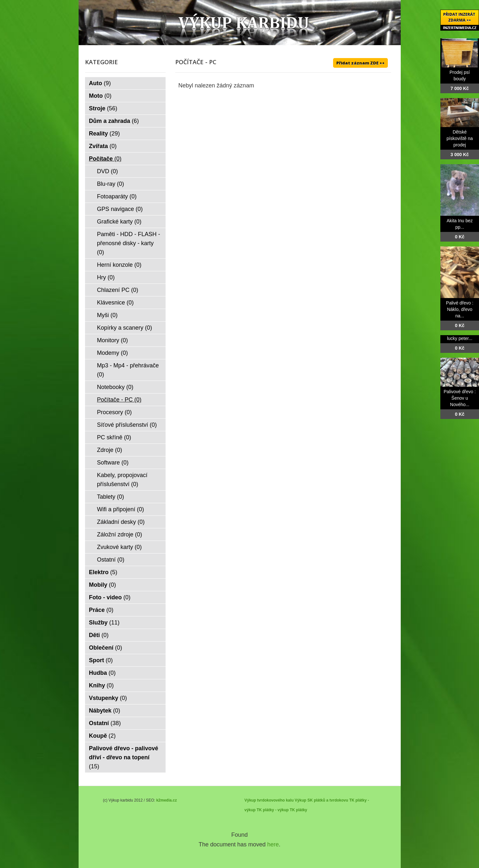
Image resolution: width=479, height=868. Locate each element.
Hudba (102, 673)
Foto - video (110, 597)
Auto (100, 83)
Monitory (112, 340)
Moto (100, 96)
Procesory (114, 412)
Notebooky (115, 387)
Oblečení (105, 648)
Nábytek (105, 711)
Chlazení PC (118, 290)
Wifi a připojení (120, 509)
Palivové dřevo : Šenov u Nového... (460, 398)
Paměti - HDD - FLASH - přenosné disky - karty (129, 243)
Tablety (110, 497)
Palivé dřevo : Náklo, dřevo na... (460, 309)
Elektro (103, 572)
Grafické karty (119, 222)
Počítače (105, 159)
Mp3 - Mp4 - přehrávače (128, 370)
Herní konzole (119, 265)
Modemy (112, 353)
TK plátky (298, 810)
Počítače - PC (119, 400)
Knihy (101, 685)
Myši (107, 315)
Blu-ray (110, 184)
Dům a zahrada (114, 121)
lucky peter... (460, 338)
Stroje (103, 108)
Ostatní (111, 560)
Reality (104, 134)
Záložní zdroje (120, 534)
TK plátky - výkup (273, 810)
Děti (99, 635)
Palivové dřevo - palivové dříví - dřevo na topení (124, 757)
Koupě (102, 736)
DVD (107, 171)
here (273, 844)
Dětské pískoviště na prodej (460, 138)
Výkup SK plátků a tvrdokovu (321, 800)
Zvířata (103, 146)
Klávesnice (115, 303)
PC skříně (114, 437)
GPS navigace (120, 209)
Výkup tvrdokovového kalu (269, 800)
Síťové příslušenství (127, 425)
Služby (104, 623)
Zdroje (110, 450)
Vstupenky (108, 698)
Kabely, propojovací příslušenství (122, 480)
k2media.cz (167, 800)
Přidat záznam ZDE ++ (360, 63)
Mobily (102, 585)
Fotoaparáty (117, 196)
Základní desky (121, 522)
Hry (106, 277)
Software (113, 463)
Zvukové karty (119, 547)
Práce (101, 610)
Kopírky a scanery (125, 328)
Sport (101, 660)
